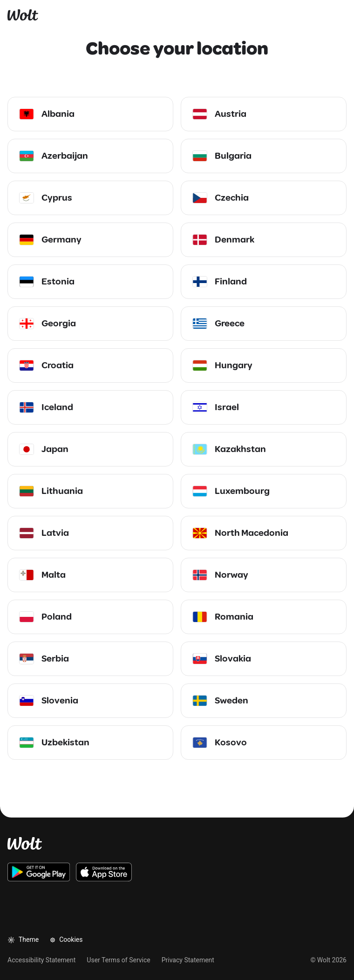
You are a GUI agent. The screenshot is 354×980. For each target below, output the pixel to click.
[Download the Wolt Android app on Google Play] (39, 872)
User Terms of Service (118, 960)
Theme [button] (23, 940)
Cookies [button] (66, 939)
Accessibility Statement (41, 960)
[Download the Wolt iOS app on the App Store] (104, 872)
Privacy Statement (188, 960)
